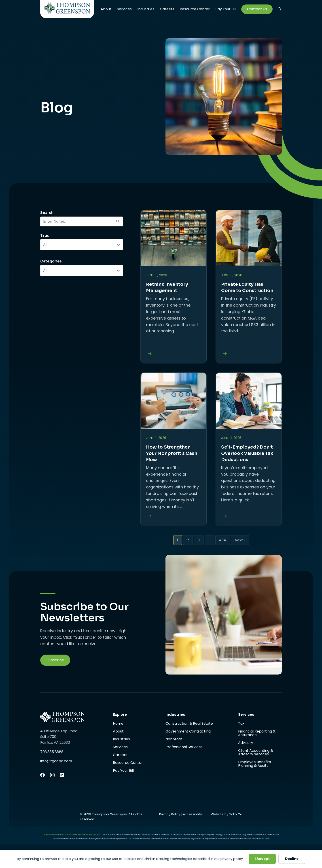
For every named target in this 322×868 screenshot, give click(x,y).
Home (118, 724)
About (106, 9)
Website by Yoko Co (227, 814)
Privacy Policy (170, 814)
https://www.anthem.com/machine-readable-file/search (72, 835)
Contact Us (257, 9)
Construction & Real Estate (189, 724)
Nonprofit (174, 740)
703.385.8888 (52, 752)
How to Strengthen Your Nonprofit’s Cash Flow (172, 453)
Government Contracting (188, 732)
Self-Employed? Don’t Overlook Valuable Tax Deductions (247, 453)
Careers (167, 9)
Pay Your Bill (226, 9)
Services (124, 9)
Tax (241, 724)
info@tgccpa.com (56, 761)
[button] (280, 9)
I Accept (262, 859)
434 (223, 540)
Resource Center (195, 9)
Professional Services (184, 747)
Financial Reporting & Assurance (257, 734)
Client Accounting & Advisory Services (256, 753)
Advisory (246, 743)
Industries (146, 9)
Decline (292, 859)
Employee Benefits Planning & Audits (255, 764)
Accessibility (192, 814)
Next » (240, 540)
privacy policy (232, 859)
